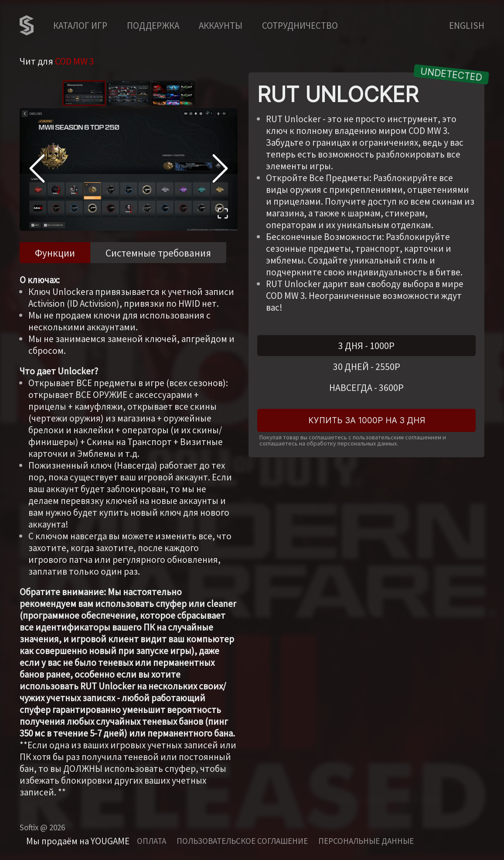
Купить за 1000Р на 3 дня (367, 420)
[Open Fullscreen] (223, 215)
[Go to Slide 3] (173, 93)
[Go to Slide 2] (129, 93)
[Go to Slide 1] (84, 93)
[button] (129, 170)
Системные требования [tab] (158, 253)
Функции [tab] (55, 253)
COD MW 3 (75, 61)
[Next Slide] (220, 170)
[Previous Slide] (37, 170)
